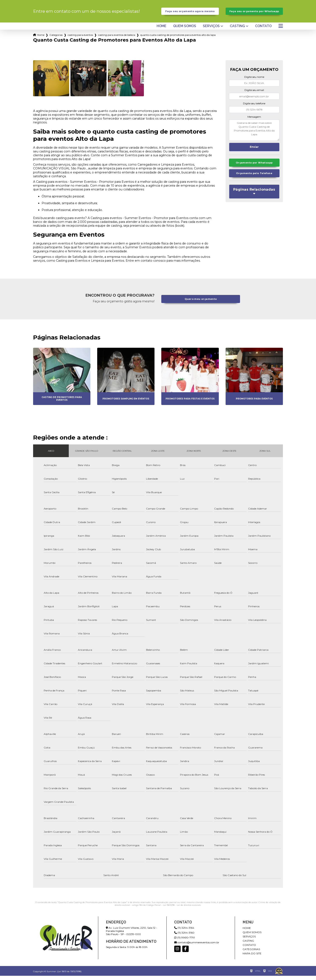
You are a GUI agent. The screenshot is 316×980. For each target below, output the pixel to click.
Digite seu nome (254, 81)
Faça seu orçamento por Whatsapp (254, 13)
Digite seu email (254, 94)
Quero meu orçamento (201, 303)
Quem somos (185, 30)
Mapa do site (252, 958)
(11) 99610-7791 (185, 942)
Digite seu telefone (254, 108)
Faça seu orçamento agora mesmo (190, 13)
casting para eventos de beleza (117, 39)
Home (162, 30)
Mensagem (254, 121)
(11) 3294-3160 (184, 937)
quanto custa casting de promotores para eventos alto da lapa (178, 39)
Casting (237, 30)
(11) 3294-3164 (184, 932)
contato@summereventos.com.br (197, 947)
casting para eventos (80, 39)
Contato (263, 30)
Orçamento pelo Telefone (254, 179)
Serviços (211, 30)
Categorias (56, 39)
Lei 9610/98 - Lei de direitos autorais (182, 909)
